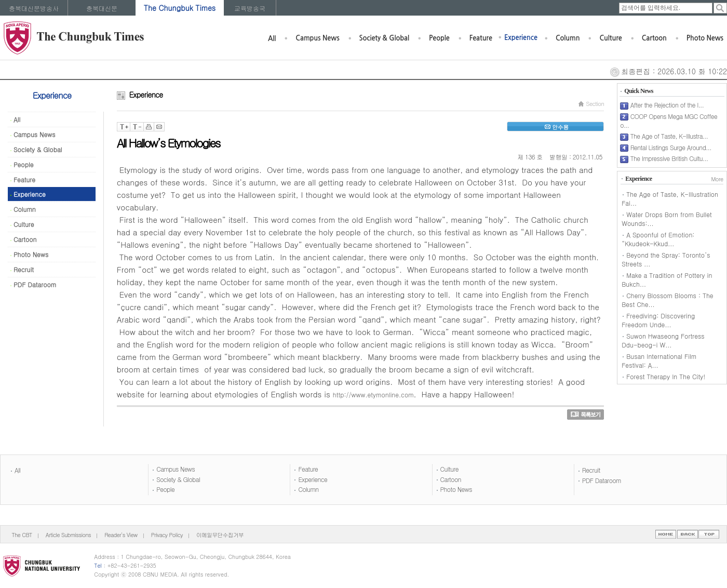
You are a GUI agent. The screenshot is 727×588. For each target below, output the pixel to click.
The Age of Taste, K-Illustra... (669, 136)
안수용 (555, 127)
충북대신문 (102, 8)
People (439, 38)
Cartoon (654, 38)
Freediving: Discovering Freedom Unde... (658, 320)
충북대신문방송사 (34, 8)
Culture (610, 38)
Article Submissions (68, 535)
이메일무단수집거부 (220, 535)
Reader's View (121, 535)
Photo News (705, 38)
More (717, 179)
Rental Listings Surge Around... (671, 147)
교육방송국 (250, 8)
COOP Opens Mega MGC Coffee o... (669, 121)
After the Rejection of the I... (667, 105)
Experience (521, 38)
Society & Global (384, 38)
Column (568, 38)
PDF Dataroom (33, 284)
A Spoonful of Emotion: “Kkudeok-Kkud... (658, 239)
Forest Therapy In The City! (666, 376)
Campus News (317, 38)
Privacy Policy (167, 535)
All (272, 39)
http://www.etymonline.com (373, 395)
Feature (481, 38)
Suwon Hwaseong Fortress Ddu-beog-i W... (663, 340)
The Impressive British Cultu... (669, 158)
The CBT (22, 535)
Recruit (22, 269)
